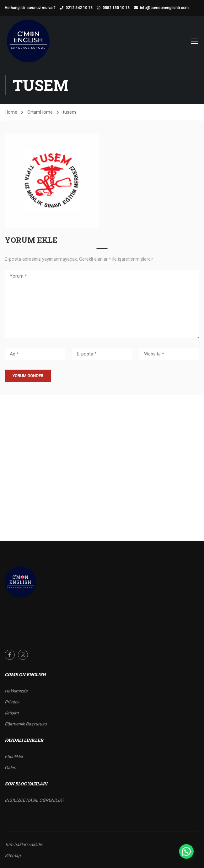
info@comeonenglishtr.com (164, 8)
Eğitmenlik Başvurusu (26, 724)
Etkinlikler (14, 757)
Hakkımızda (16, 691)
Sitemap (13, 855)
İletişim (12, 713)
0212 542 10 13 (79, 8)
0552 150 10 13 (116, 8)
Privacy (12, 702)
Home (11, 112)
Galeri (10, 768)
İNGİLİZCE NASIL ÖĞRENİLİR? (34, 800)
